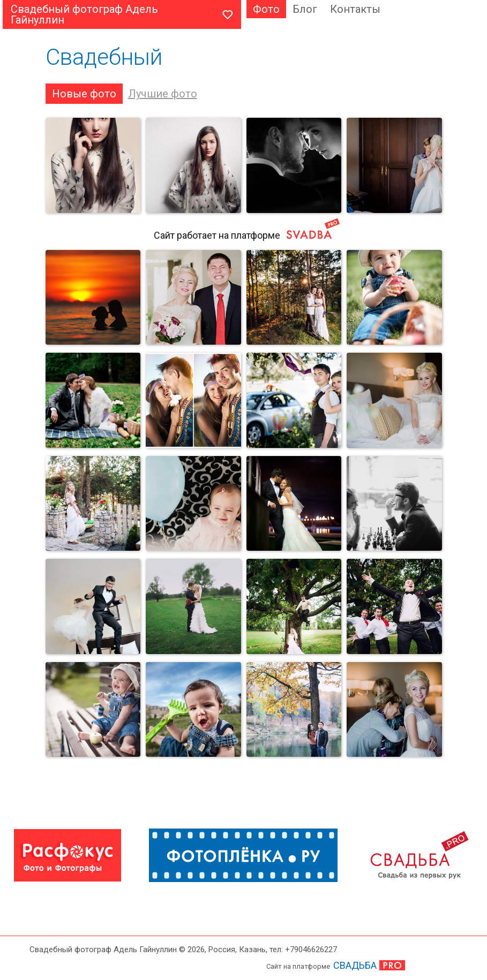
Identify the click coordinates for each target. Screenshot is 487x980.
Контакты (355, 9)
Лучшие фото (163, 94)
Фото (266, 9)
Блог (305, 9)
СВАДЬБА (355, 965)
